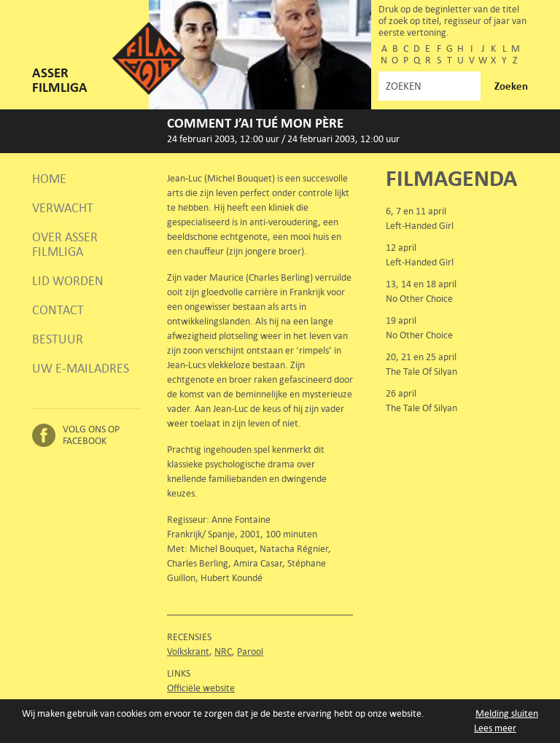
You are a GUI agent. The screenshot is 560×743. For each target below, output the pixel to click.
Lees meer (495, 728)
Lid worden (68, 281)
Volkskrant (188, 651)
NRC (223, 651)
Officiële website (201, 688)
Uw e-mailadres (81, 368)
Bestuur (58, 339)
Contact (58, 310)
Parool (250, 651)
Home (49, 179)
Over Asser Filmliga (65, 244)
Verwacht (63, 208)
